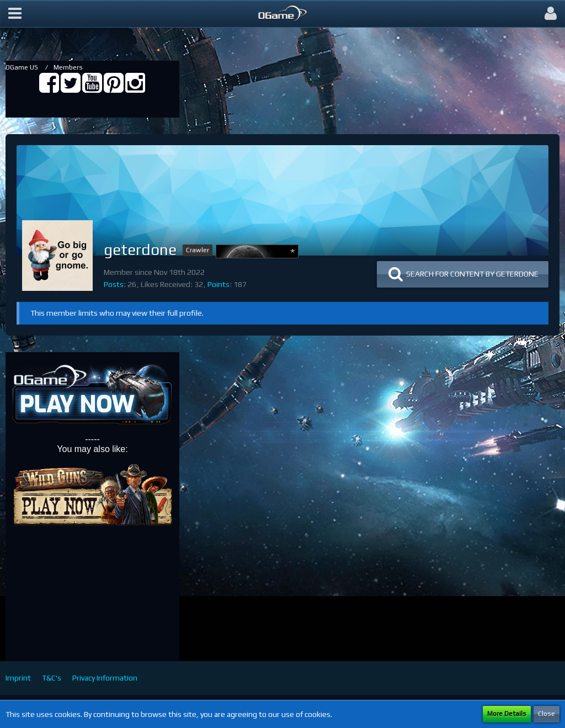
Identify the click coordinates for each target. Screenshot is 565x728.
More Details (507, 714)
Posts (114, 284)
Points (218, 284)
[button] (15, 14)
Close (547, 714)
